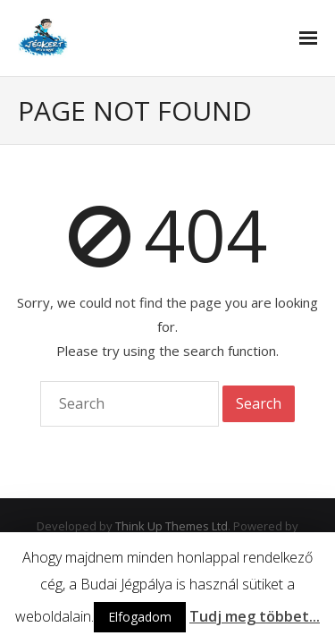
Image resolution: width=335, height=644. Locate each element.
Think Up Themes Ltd (172, 526)
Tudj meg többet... (255, 616)
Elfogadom (140, 617)
